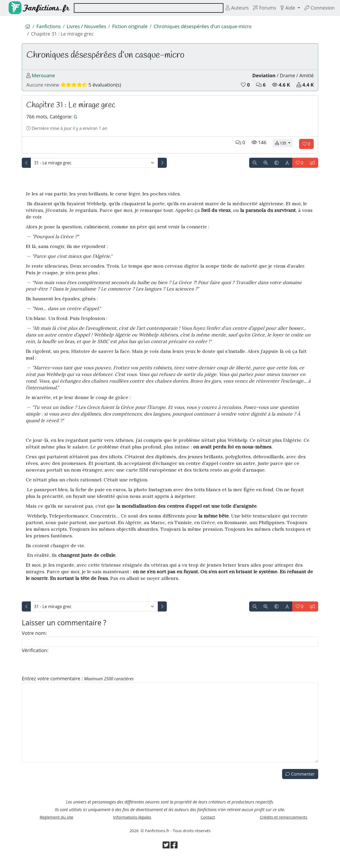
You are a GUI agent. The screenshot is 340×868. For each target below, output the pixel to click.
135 (284, 148)
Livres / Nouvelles (88, 27)
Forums (262, 8)
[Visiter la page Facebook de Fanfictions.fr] (174, 858)
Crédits (284, 827)
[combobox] (147, 8)
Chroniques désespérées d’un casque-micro (209, 27)
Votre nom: (35, 639)
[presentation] (62, 672)
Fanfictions (49, 27)
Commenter (300, 782)
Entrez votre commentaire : (80, 686)
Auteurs (234, 8)
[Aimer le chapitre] (306, 149)
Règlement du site (57, 827)
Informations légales (132, 827)
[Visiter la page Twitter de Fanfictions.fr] (166, 858)
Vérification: (36, 657)
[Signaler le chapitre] (312, 168)
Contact (208, 827)
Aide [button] (287, 8)
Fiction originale (134, 27)
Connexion (319, 8)
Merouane (44, 78)
